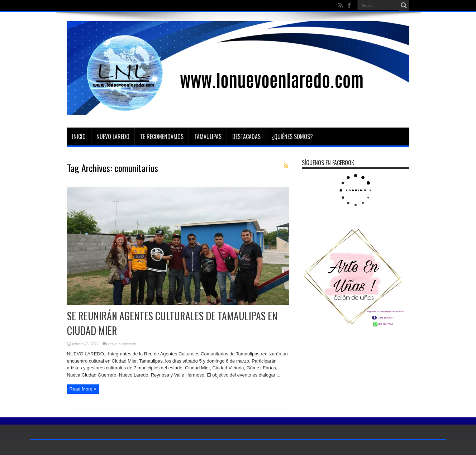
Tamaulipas (208, 136)
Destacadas (246, 136)
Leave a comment (122, 344)
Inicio (79, 136)
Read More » (83, 389)
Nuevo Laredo (113, 136)
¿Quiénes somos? (292, 136)
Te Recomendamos (162, 136)
